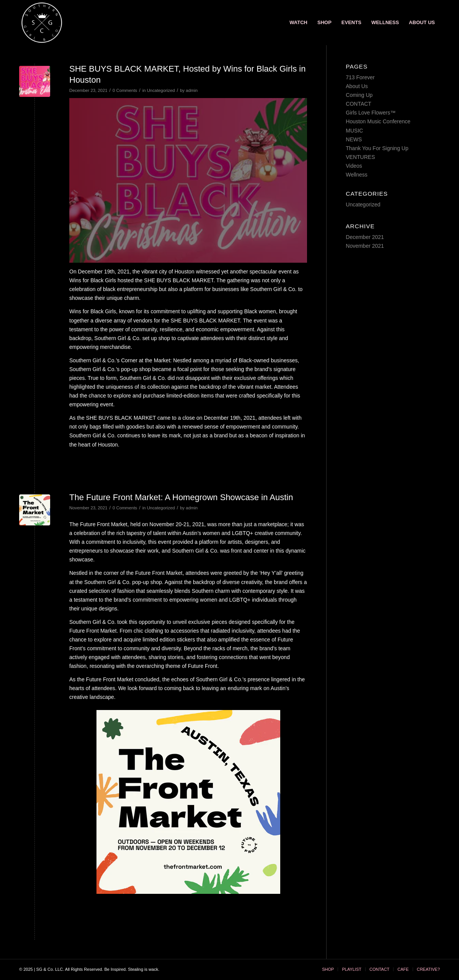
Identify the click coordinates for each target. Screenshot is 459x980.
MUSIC (354, 131)
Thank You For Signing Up (377, 148)
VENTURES (360, 157)
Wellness (357, 175)
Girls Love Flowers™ (371, 113)
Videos (354, 166)
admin (192, 90)
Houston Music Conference (378, 121)
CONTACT (359, 104)
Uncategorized (161, 90)
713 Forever (360, 77)
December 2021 (365, 237)
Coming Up (359, 95)
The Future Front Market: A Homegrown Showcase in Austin (181, 497)
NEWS (354, 139)
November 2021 (365, 246)
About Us (357, 86)
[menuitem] (298, 23)
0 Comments (125, 90)
